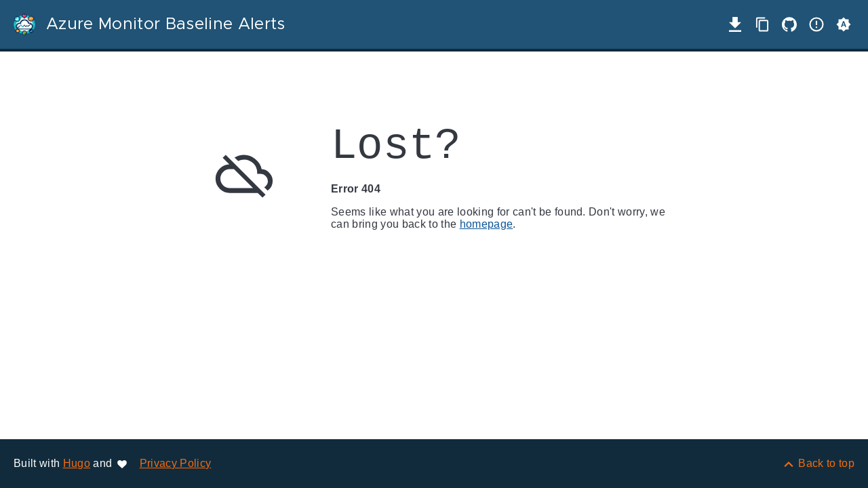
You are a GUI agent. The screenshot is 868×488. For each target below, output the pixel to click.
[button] (844, 24)
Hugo (77, 463)
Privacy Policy (176, 463)
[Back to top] (818, 463)
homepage (487, 224)
